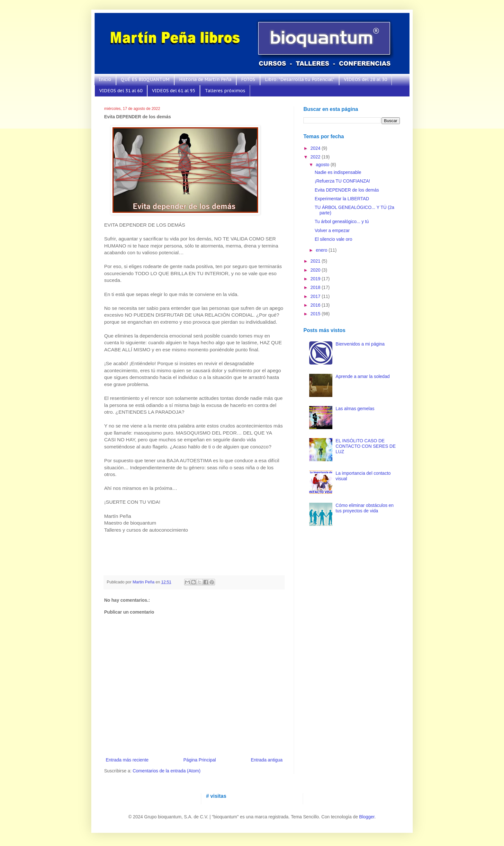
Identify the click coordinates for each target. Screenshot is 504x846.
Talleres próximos (225, 91)
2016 (316, 305)
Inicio (105, 79)
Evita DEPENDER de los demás (347, 190)
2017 (316, 296)
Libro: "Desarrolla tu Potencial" (300, 79)
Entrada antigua (267, 760)
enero (322, 250)
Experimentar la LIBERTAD (342, 199)
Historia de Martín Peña (205, 79)
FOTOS (248, 79)
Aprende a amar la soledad (363, 376)
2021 (316, 261)
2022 (316, 157)
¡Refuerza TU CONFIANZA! (342, 181)
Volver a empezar (332, 230)
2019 (316, 279)
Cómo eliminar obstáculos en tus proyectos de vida (365, 508)
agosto (323, 165)
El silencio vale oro (333, 239)
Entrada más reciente (127, 760)
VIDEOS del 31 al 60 (121, 91)
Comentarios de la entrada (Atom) (167, 771)
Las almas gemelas (355, 409)
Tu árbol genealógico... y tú (342, 221)
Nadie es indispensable (338, 172)
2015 (316, 314)
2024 (316, 148)
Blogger (367, 817)
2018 (316, 287)
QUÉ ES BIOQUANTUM (145, 79)
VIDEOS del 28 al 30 (365, 79)
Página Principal (200, 760)
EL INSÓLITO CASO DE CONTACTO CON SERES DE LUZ (366, 446)
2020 (316, 270)
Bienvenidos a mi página (360, 344)
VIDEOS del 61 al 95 (174, 91)
